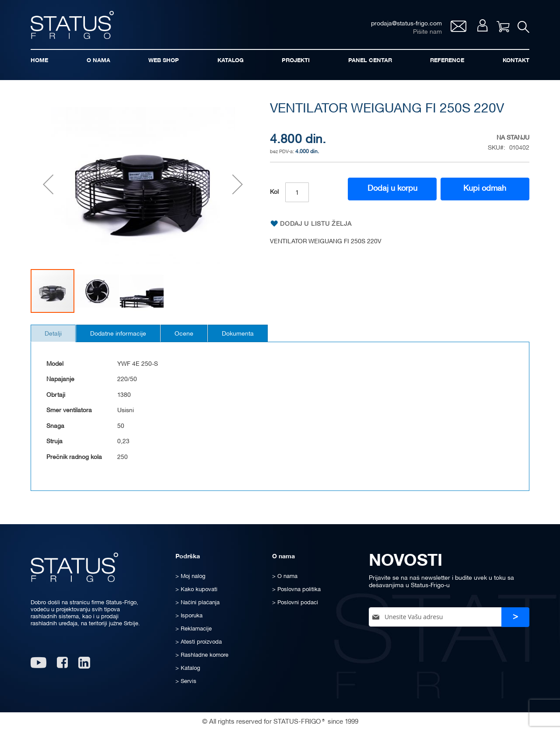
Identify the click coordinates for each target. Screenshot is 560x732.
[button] (48, 187)
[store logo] (74, 26)
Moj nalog (481, 27)
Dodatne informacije (123, 337)
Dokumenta (250, 337)
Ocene (193, 337)
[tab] (55, 336)
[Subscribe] (515, 617)
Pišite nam (426, 33)
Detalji (55, 337)
